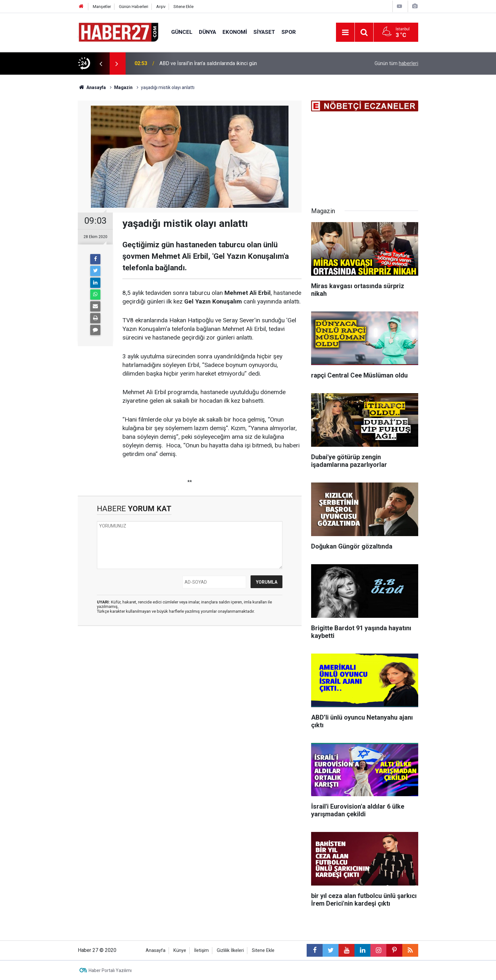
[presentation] (101, 64)
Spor (289, 32)
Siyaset (264, 32)
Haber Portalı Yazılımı (110, 970)
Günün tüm (396, 63)
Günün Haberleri (134, 7)
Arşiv (161, 7)
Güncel (182, 32)
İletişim (201, 950)
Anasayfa (156, 950)
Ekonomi (235, 32)
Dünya (208, 32)
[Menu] (345, 33)
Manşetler (102, 7)
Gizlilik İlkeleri (230, 950)
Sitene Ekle (183, 7)
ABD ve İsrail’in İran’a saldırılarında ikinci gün (208, 63)
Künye (180, 950)
